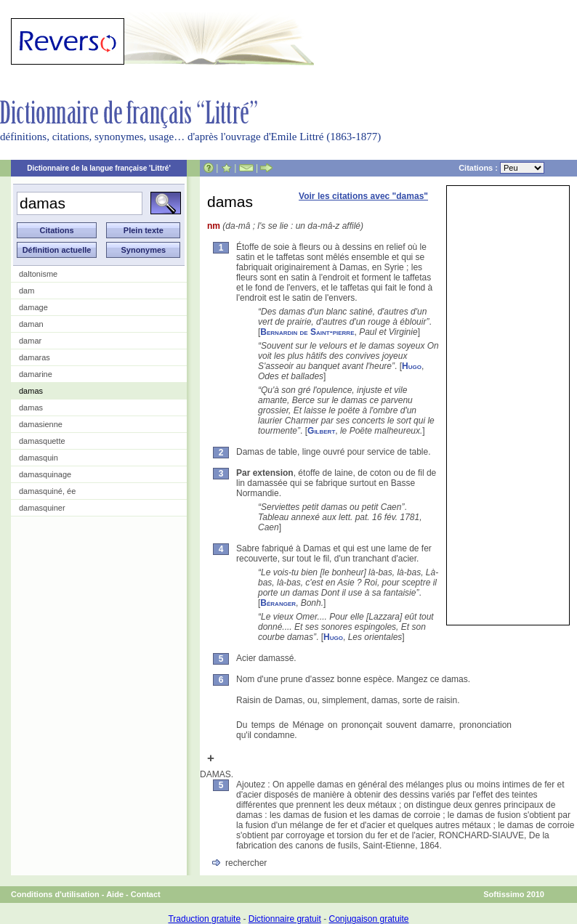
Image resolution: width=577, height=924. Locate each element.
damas (31, 391)
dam (27, 291)
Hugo (412, 366)
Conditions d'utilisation (55, 894)
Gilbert (321, 431)
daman (31, 324)
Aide (115, 894)
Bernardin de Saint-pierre (307, 332)
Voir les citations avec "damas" (363, 196)
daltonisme (38, 274)
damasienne (41, 424)
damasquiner (42, 508)
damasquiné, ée (47, 491)
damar (30, 341)
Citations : (501, 168)
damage (33, 307)
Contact (146, 894)
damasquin (39, 458)
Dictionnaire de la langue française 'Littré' (99, 168)
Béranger (278, 603)
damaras (35, 357)
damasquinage (45, 474)
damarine (36, 374)
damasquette (42, 441)
